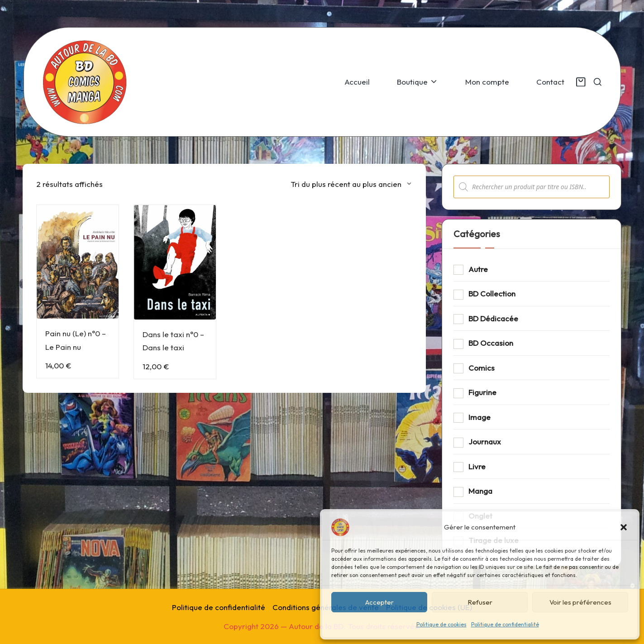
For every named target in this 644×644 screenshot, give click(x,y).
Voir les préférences (580, 602)
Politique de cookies (441, 624)
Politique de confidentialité (505, 624)
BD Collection (492, 293)
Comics (482, 368)
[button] (624, 527)
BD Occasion (491, 343)
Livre (477, 466)
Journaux (485, 441)
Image (479, 417)
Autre (478, 269)
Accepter (379, 602)
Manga (480, 491)
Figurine (482, 392)
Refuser (480, 602)
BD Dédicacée (493, 318)
